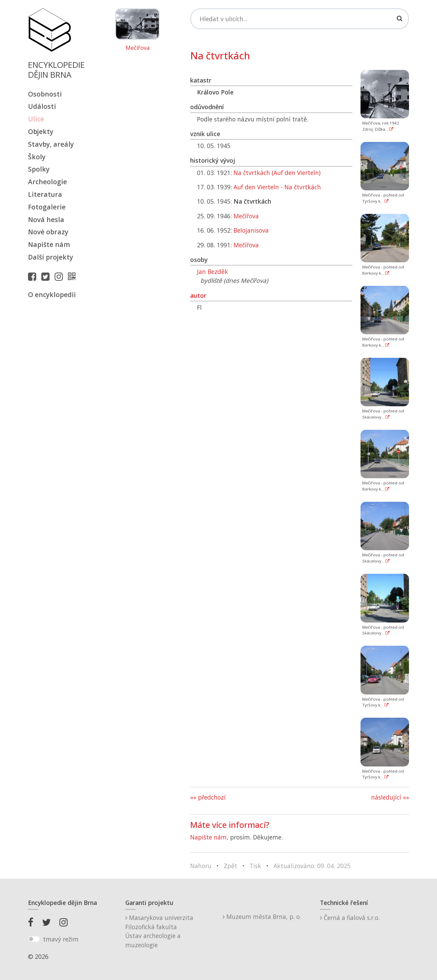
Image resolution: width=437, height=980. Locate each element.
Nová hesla (46, 220)
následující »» (390, 797)
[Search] (300, 19)
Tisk (255, 866)
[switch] (34, 939)
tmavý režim (61, 939)
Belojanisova (251, 230)
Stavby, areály (51, 144)
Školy (37, 157)
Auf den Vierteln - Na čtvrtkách (277, 187)
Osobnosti (45, 94)
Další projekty (51, 257)
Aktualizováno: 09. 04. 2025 (312, 866)
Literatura (45, 194)
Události (42, 106)
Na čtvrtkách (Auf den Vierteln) (277, 173)
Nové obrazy (48, 232)
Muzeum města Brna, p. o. (262, 917)
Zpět (230, 866)
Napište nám (49, 244)
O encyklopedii (52, 295)
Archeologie (47, 182)
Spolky (39, 169)
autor (198, 295)
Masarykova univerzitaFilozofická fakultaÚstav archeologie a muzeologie (159, 931)
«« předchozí (208, 797)
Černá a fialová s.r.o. (350, 918)
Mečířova (138, 48)
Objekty (41, 131)
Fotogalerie (47, 207)
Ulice (36, 119)
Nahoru (201, 866)
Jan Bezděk (213, 272)
